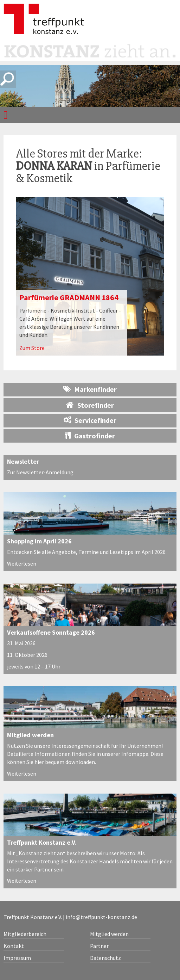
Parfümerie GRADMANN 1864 (69, 297)
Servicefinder (90, 420)
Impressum (17, 958)
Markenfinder (90, 389)
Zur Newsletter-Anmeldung (40, 472)
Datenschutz (105, 958)
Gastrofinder (90, 436)
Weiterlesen (22, 563)
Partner (99, 946)
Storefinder (90, 405)
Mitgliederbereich (25, 934)
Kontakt (14, 946)
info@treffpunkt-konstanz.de (101, 917)
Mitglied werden (30, 735)
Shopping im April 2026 (39, 541)
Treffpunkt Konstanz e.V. (42, 842)
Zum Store (32, 348)
